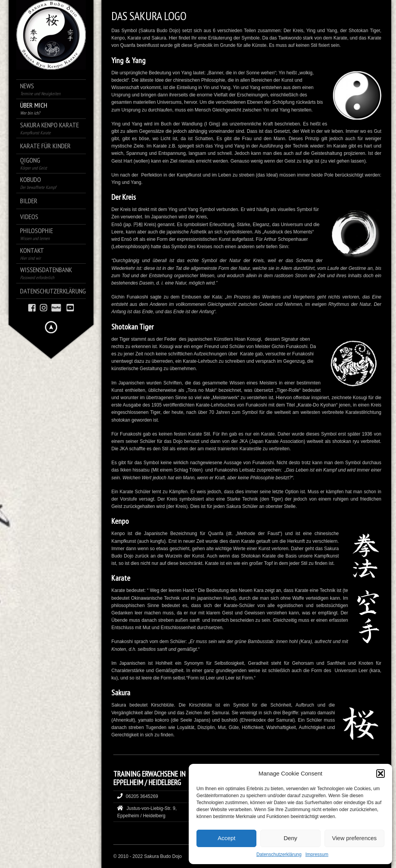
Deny (290, 838)
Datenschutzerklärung (279, 854)
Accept (227, 838)
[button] (381, 774)
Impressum (317, 854)
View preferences (355, 838)
